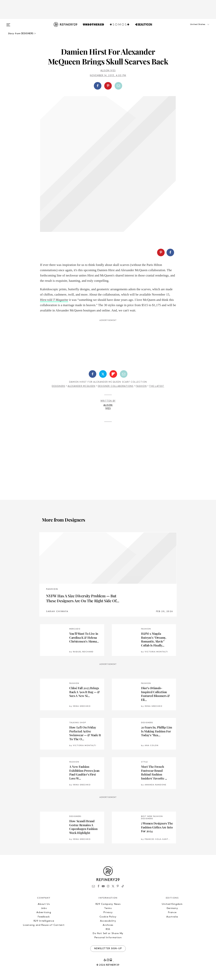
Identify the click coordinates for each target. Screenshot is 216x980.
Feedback (44, 917)
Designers (58, 386)
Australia (172, 917)
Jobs (44, 908)
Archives (108, 925)
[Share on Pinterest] (108, 86)
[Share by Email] (118, 86)
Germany (172, 908)
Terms (108, 908)
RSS (108, 929)
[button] (193, 28)
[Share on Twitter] (103, 374)
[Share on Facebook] (98, 86)
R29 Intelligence (44, 921)
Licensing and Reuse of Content (44, 925)
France (172, 912)
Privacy (108, 912)
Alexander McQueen (81, 386)
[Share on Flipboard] (113, 374)
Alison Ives (108, 71)
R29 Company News (108, 904)
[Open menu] (8, 23)
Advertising (44, 912)
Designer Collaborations (116, 386)
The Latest (157, 386)
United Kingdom (172, 904)
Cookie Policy (108, 917)
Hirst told (54, 300)
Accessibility (108, 921)
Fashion (141, 386)
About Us (44, 904)
